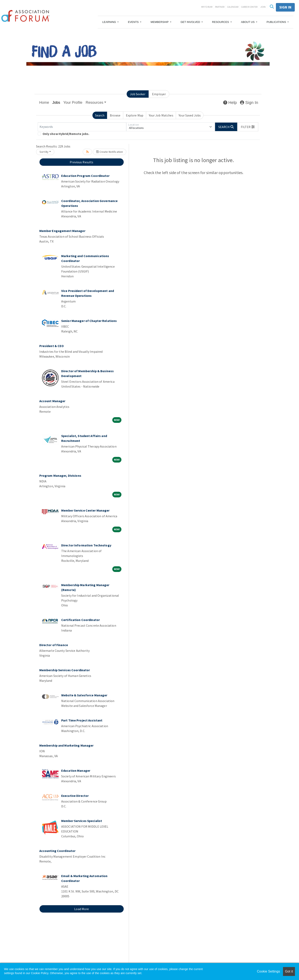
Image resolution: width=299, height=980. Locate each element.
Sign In (249, 103)
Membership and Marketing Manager (66, 745)
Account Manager (52, 401)
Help (230, 103)
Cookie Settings (268, 971)
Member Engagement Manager (62, 231)
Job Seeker (138, 94)
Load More (81, 909)
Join (263, 7)
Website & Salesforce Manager (84, 695)
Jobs (56, 103)
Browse (115, 115)
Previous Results (81, 162)
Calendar (233, 7)
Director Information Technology (86, 545)
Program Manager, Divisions (60, 476)
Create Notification (110, 152)
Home (44, 103)
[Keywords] (82, 127)
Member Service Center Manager (85, 510)
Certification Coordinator (80, 620)
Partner (220, 7)
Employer (159, 94)
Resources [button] (95, 103)
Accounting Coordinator (57, 851)
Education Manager (76, 771)
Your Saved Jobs (190, 115)
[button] (111, 22)
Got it (289, 971)
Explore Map (135, 115)
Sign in (285, 7)
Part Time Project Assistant (82, 720)
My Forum (207, 7)
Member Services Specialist (82, 821)
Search (100, 115)
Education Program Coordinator (85, 176)
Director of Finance (54, 645)
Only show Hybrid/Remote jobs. (66, 134)
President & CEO (52, 346)
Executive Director (75, 796)
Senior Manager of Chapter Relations (89, 321)
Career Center (249, 7)
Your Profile (73, 103)
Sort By (44, 152)
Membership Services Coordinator (65, 670)
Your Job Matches (161, 115)
